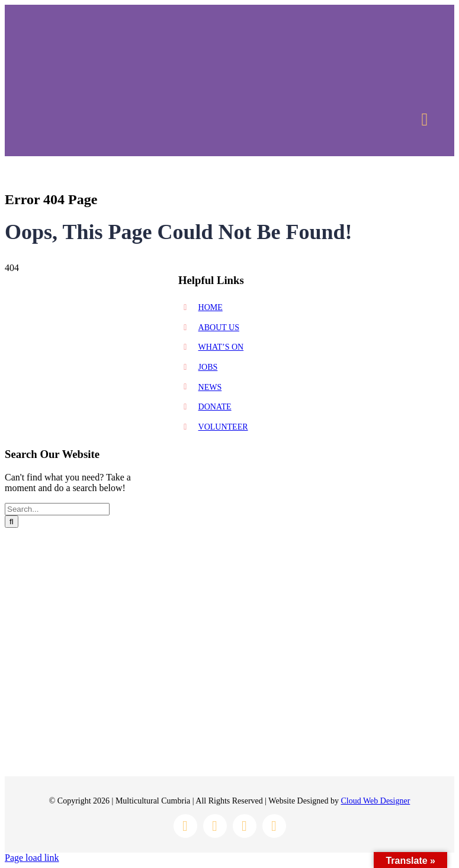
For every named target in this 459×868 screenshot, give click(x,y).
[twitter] (245, 826)
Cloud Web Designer (376, 801)
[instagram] (215, 826)
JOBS (208, 367)
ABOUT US (219, 327)
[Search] (12, 522)
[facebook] (185, 826)
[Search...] (57, 509)
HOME (211, 307)
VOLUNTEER (223, 427)
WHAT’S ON (221, 347)
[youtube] (274, 826)
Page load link (32, 858)
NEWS (210, 387)
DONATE (215, 407)
